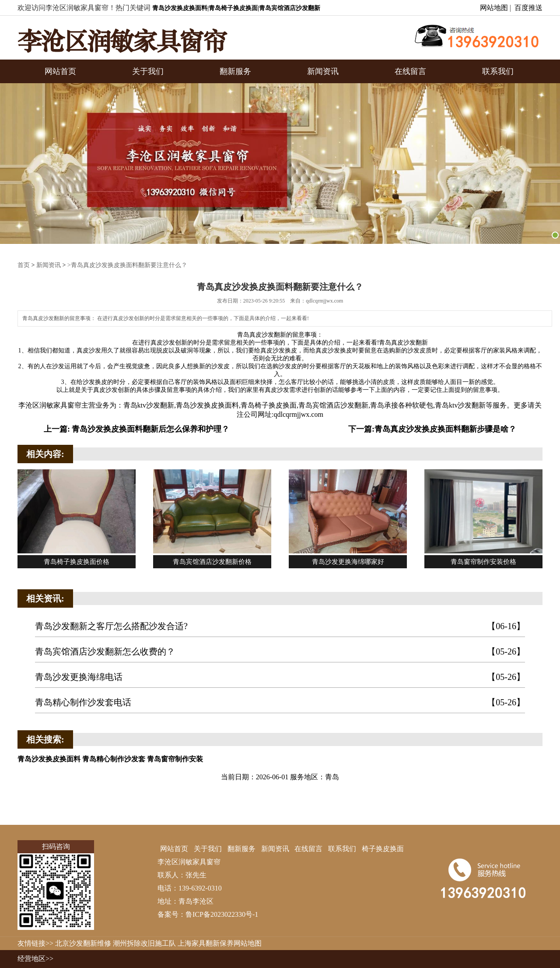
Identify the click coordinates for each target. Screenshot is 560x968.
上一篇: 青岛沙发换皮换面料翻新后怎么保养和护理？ (137, 429)
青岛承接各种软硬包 (402, 405)
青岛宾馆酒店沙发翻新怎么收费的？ (280, 652)
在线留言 (410, 71)
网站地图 (494, 8)
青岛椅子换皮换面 (269, 405)
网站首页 (60, 71)
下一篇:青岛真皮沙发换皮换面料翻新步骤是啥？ (432, 429)
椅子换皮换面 (383, 849)
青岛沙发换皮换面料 (207, 405)
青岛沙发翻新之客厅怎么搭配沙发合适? (280, 626)
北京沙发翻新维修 (83, 943)
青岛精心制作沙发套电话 (280, 702)
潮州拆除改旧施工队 (144, 943)
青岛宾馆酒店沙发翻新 (333, 405)
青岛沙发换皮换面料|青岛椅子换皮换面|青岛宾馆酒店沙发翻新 (236, 8)
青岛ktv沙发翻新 (149, 405)
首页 (24, 265)
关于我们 (148, 71)
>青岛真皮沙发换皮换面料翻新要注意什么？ (127, 265)
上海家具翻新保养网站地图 (220, 943)
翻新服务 (235, 71)
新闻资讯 (323, 71)
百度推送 (528, 8)
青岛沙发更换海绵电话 (280, 677)
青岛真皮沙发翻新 (262, 335)
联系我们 (498, 71)
